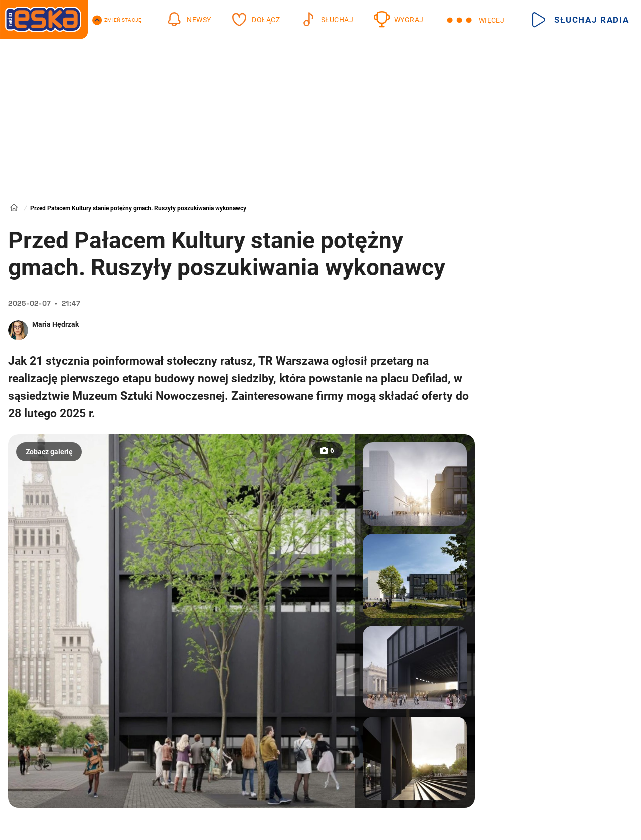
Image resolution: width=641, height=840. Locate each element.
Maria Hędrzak (55, 324)
